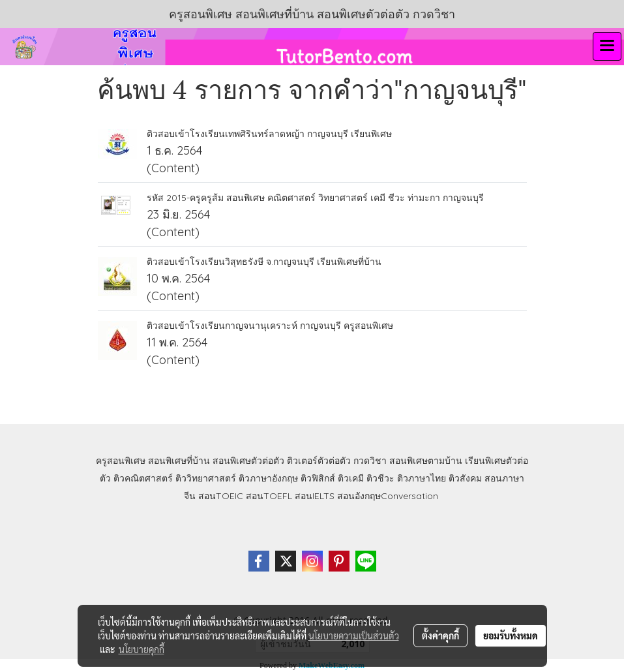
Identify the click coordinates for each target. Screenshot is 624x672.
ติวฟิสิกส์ (318, 478)
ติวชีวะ (380, 478)
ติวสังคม (465, 478)
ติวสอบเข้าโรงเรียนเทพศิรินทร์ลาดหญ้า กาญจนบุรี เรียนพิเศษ (269, 134)
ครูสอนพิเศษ (121, 461)
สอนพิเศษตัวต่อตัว (248, 461)
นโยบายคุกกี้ (141, 649)
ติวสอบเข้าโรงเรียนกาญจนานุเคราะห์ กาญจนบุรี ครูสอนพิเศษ (270, 326)
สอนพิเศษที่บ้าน (179, 461)
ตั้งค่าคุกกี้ (440, 635)
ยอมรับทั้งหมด (511, 635)
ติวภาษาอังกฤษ (268, 478)
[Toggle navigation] (607, 46)
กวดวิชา (370, 461)
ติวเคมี (351, 478)
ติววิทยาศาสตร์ (206, 478)
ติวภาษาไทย (422, 478)
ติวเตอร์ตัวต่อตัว (319, 461)
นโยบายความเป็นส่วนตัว (354, 635)
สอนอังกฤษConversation (388, 496)
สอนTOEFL (269, 496)
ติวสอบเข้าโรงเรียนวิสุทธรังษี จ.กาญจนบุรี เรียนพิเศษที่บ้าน (264, 262)
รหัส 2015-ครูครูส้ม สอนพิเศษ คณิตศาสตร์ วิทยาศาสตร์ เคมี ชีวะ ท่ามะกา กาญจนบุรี (315, 198)
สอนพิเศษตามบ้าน (426, 461)
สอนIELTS (315, 496)
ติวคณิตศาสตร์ (143, 478)
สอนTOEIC (221, 496)
